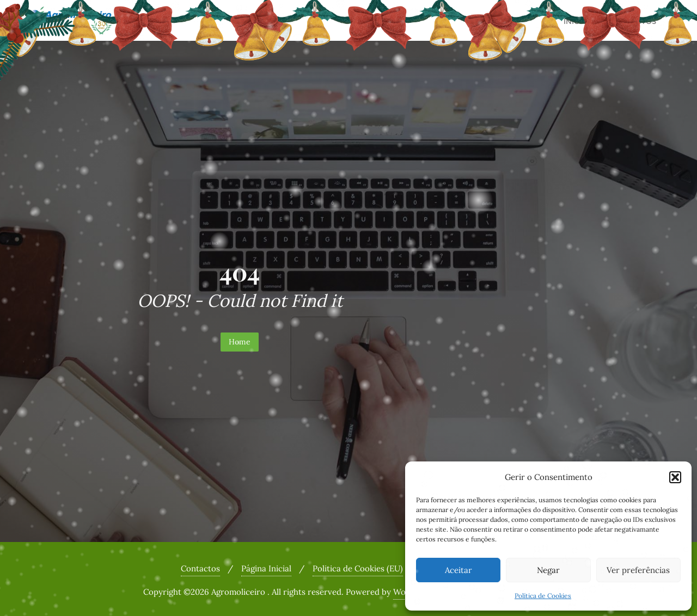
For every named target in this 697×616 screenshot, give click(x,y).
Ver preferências (638, 570)
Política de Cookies (543, 596)
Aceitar (458, 570)
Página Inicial (266, 568)
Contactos (200, 568)
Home (240, 342)
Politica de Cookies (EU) (358, 568)
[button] (675, 477)
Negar (548, 570)
